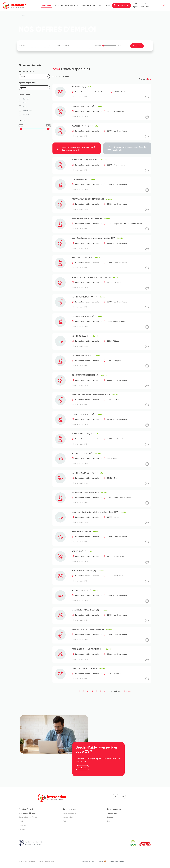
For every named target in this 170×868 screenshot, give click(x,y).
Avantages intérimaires (27, 813)
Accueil (22, 16)
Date (149, 79)
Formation (22, 825)
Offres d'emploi (47, 5)
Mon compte (146, 7)
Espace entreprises (88, 5)
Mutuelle (22, 829)
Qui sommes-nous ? (70, 809)
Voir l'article (82, 768)
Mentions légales (88, 861)
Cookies (101, 861)
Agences (136, 7)
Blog (100, 5)
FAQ (64, 821)
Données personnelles (116, 861)
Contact (107, 5)
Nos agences (112, 813)
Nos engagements (70, 813)
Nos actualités (68, 817)
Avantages (59, 5)
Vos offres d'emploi (26, 809)
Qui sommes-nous (72, 5)
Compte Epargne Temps (28, 817)
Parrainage (23, 821)
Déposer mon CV (123, 5)
